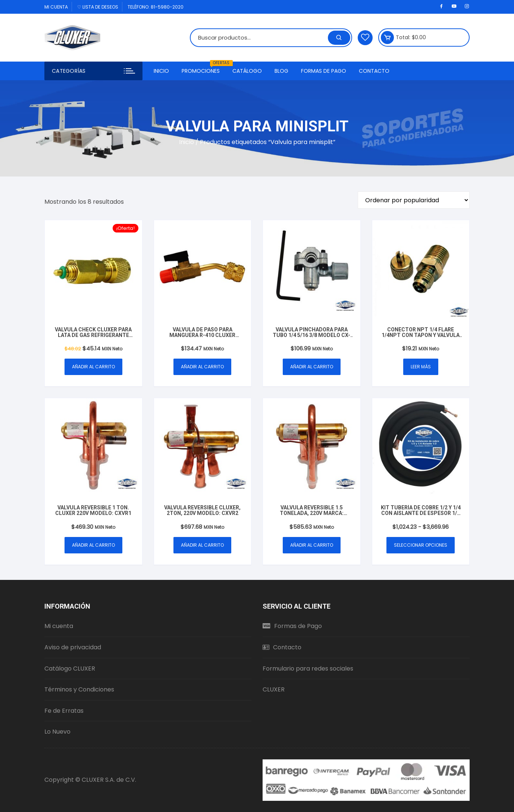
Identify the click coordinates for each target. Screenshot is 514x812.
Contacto (374, 71)
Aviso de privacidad (73, 647)
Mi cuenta (56, 7)
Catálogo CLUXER (70, 669)
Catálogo (247, 71)
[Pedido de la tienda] (414, 200)
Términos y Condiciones (79, 689)
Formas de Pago (324, 71)
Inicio (161, 71)
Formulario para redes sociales (308, 669)
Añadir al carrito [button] (93, 367)
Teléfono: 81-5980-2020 (156, 7)
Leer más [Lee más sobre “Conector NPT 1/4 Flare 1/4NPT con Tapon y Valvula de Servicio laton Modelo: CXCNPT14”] (421, 367)
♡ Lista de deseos (98, 7)
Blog (281, 71)
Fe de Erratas (64, 711)
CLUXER (274, 689)
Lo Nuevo (57, 732)
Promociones (203, 68)
